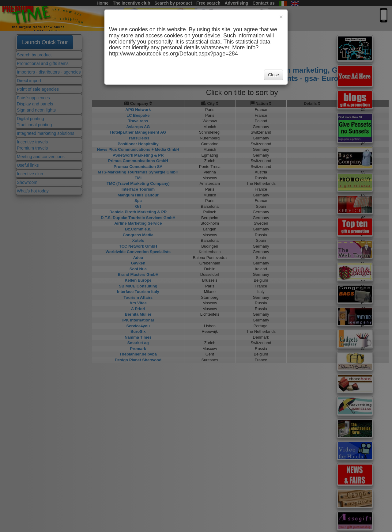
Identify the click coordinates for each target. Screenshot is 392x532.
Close (273, 75)
